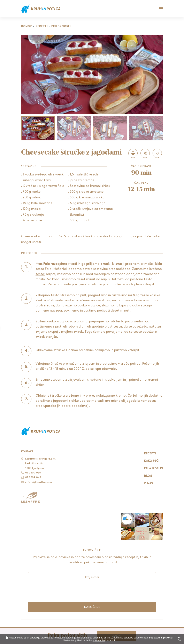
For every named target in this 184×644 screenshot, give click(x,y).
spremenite (99, 641)
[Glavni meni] (161, 9)
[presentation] (59, 592)
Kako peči (152, 461)
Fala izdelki (153, 468)
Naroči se (92, 607)
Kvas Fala (43, 264)
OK (179, 639)
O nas (148, 483)
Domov (27, 26)
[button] (133, 153)
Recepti (42, 26)
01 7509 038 (33, 473)
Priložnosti (61, 26)
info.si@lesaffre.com (39, 482)
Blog (148, 476)
